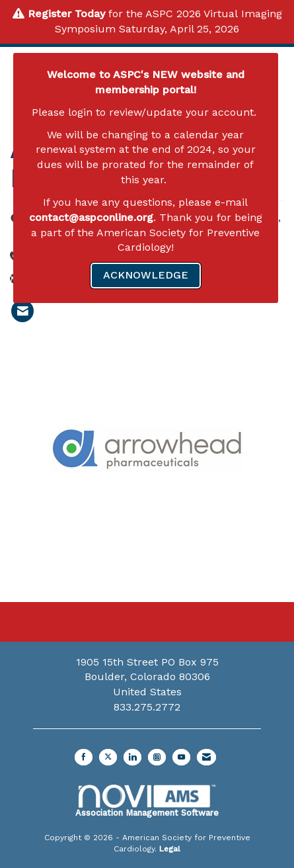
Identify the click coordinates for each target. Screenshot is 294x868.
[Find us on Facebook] (84, 757)
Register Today (66, 14)
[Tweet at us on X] (108, 757)
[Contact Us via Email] (206, 757)
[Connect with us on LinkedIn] (132, 757)
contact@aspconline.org (91, 217)
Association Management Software (147, 801)
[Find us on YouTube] (181, 757)
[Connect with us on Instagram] (157, 757)
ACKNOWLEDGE (146, 275)
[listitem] (22, 311)
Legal (170, 849)
